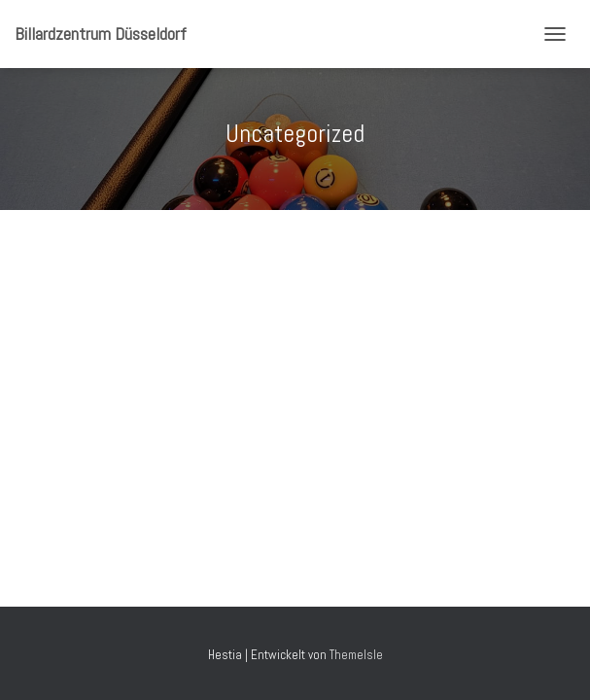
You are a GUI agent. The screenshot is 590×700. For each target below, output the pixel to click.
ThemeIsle (356, 655)
